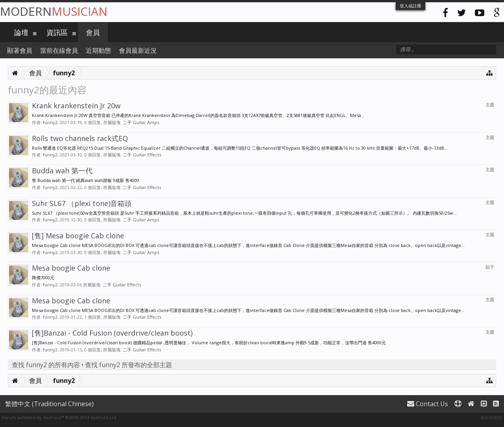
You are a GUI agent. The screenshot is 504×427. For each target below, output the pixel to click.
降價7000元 (43, 278)
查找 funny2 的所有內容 (46, 365)
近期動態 (98, 50)
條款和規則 (491, 417)
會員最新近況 (138, 50)
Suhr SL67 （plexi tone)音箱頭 (82, 203)
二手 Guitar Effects (142, 155)
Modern (54, 11)
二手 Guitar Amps (141, 122)
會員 (93, 32)
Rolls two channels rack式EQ (80, 138)
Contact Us (428, 404)
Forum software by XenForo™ (60, 417)
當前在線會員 (59, 50)
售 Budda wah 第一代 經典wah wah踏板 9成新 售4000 (85, 180)
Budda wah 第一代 (62, 171)
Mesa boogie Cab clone (71, 268)
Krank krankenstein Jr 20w (76, 106)
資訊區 (57, 32)
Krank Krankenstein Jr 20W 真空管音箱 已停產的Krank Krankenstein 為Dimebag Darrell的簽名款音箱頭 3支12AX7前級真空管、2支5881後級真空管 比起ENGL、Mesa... (198, 115)
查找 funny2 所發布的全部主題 (129, 365)
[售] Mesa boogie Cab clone (78, 236)
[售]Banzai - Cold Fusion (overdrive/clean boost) (112, 333)
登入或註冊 (410, 6)
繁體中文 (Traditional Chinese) (49, 404)
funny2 (50, 122)
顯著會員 (20, 50)
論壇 (21, 32)
